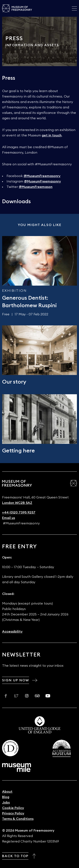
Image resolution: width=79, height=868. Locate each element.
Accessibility (12, 632)
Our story (14, 382)
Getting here (18, 451)
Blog (6, 797)
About (7, 792)
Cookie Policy (13, 808)
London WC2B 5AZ (17, 503)
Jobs (6, 803)
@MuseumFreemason (36, 187)
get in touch (52, 135)
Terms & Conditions (18, 819)
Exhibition (14, 291)
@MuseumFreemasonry (42, 176)
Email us (9, 518)
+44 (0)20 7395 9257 (19, 512)
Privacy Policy (13, 813)
